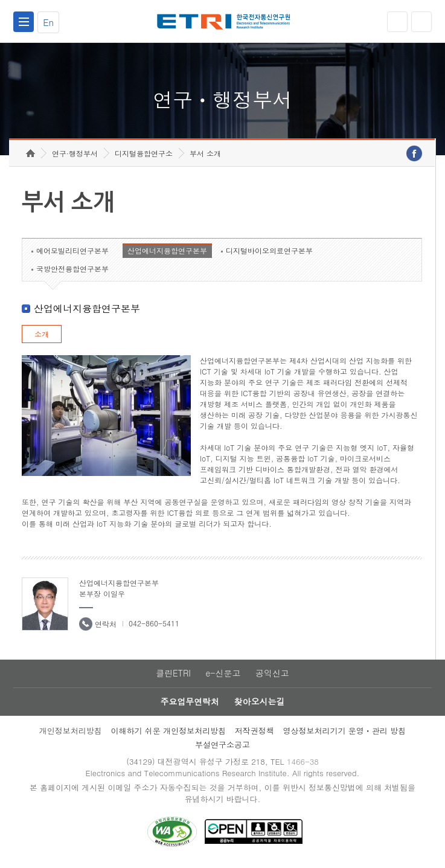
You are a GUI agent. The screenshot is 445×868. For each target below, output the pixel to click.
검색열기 (421, 22)
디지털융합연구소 (144, 156)
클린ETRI (173, 676)
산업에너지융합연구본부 (167, 253)
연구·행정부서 (75, 156)
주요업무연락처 (190, 704)
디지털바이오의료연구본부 (269, 253)
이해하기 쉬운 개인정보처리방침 (168, 733)
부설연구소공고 (222, 747)
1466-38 (303, 764)
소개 (42, 336)
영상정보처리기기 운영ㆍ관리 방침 (345, 733)
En (48, 22)
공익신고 (272, 676)
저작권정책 (255, 733)
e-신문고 (223, 676)
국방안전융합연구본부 (72, 271)
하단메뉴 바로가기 (0, 0)
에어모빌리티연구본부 (72, 253)
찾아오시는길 (260, 704)
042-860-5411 (154, 625)
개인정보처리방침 (71, 733)
